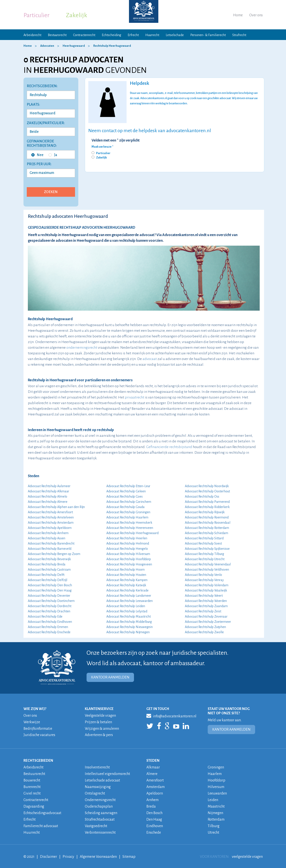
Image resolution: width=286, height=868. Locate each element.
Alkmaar (153, 767)
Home (238, 15)
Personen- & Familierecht (208, 35)
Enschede (154, 830)
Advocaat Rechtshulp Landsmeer (129, 596)
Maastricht (216, 805)
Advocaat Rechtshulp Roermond (207, 517)
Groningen (216, 767)
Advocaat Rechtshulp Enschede (49, 632)
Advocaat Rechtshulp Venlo (203, 575)
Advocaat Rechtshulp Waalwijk (206, 590)
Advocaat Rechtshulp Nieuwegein (130, 627)
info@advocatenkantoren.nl (171, 716)
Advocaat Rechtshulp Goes (125, 496)
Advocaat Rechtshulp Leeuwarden (130, 601)
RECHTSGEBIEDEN (38, 760)
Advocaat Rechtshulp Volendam (207, 585)
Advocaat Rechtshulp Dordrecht (50, 606)
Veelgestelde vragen (100, 716)
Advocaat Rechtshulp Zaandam (206, 606)
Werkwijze (32, 722)
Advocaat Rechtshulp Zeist (203, 611)
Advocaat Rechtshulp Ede (45, 616)
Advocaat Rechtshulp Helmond (128, 543)
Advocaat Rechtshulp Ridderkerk (207, 507)
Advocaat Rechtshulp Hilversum (128, 554)
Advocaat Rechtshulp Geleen (126, 491)
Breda (151, 805)
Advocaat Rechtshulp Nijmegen (128, 632)
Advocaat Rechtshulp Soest (203, 543)
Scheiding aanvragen (101, 811)
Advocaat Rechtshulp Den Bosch (50, 585)
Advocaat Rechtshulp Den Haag (50, 590)
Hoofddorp (217, 779)
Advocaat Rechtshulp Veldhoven (207, 570)
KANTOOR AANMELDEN (110, 677)
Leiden (213, 798)
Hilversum (216, 786)
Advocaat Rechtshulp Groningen (128, 512)
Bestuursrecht (57, 35)
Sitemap (129, 854)
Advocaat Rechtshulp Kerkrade (127, 590)
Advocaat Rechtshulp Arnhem (48, 533)
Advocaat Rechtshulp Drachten (49, 611)
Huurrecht (152, 35)
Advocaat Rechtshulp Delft (46, 575)
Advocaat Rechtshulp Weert (204, 596)
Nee (37, 155)
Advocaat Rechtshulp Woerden (206, 601)
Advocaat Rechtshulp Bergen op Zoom (54, 554)
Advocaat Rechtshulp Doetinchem (51, 601)
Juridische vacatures (39, 735)
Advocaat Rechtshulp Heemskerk (129, 523)
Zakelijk (77, 15)
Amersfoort (155, 779)
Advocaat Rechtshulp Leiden (126, 606)
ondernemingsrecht (82, 348)
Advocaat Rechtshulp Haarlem (127, 517)
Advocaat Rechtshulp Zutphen (205, 627)
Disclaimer (49, 854)
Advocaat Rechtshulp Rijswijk (205, 512)
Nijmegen (215, 811)
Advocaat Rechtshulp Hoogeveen (129, 564)
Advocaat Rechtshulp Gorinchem (129, 502)
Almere (152, 773)
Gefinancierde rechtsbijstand (169, 447)
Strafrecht (239, 35)
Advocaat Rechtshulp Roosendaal (208, 523)
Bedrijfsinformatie (38, 728)
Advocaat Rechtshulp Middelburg (129, 622)
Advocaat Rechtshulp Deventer (49, 596)
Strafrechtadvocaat (100, 817)
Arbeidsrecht (32, 35)
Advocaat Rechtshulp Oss (202, 496)
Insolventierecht (97, 767)
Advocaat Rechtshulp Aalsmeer (49, 486)
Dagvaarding (34, 805)
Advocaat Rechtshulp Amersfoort (50, 512)
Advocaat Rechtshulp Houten (126, 575)
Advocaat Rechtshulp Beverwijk (49, 559)
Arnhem (152, 798)
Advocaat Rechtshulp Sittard (204, 538)
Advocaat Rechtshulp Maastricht (129, 616)
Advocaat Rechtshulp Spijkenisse (207, 549)
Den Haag (154, 817)
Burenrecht (32, 786)
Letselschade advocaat (102, 779)
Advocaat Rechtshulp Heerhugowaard (132, 533)
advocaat (150, 359)
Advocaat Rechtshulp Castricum (49, 570)
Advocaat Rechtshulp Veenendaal (208, 564)
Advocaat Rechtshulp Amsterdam (51, 523)
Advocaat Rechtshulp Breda (47, 564)
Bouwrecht (32, 779)
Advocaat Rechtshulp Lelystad (127, 611)
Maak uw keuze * (102, 147)
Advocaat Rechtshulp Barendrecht (51, 543)
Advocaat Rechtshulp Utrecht (205, 559)
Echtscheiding (111, 35)
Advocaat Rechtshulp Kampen (127, 580)
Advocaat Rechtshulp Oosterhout (207, 491)
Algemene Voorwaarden (98, 854)
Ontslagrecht (95, 792)
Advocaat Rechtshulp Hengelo (127, 549)
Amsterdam (156, 786)
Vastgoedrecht (96, 823)
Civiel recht (32, 792)
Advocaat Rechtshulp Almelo (48, 496)
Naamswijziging (98, 786)
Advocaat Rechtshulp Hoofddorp (129, 559)
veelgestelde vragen (247, 854)
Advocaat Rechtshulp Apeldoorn (50, 528)
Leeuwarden (217, 792)
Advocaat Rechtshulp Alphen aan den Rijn (56, 507)
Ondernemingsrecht (100, 798)
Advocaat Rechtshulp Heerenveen (130, 528)
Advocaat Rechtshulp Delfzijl (48, 580)
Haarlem (215, 773)
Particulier (37, 15)
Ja (53, 155)
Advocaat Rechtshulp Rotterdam (207, 528)
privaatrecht (135, 397)
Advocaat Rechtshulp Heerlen (127, 538)
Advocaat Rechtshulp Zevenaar (206, 616)
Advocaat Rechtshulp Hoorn (125, 570)
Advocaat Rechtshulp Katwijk (126, 585)
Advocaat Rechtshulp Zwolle (204, 632)
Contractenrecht (84, 35)
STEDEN (153, 760)
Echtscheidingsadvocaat (42, 811)
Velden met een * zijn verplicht (116, 140)
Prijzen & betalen (98, 722)
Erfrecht (133, 35)
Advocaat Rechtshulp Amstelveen (51, 517)
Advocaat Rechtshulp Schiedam (207, 533)
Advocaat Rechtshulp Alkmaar (49, 491)
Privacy (68, 854)
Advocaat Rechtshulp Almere (48, 502)
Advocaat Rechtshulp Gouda (125, 507)
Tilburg (214, 823)
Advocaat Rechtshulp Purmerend (207, 502)
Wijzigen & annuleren (102, 728)
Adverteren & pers (99, 735)
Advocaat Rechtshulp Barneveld (50, 549)
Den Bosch (154, 811)
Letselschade (175, 35)
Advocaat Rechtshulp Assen (47, 538)
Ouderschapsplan (99, 805)
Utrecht (213, 830)
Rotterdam (216, 817)
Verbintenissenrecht (100, 830)
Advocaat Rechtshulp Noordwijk (207, 486)
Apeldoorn (155, 792)
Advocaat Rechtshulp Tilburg (204, 554)
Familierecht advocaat (41, 823)
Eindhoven (155, 823)
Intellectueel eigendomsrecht (107, 773)
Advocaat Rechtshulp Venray (204, 580)
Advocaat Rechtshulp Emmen (48, 627)
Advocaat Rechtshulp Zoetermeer (208, 622)
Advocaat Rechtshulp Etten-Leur (128, 486)
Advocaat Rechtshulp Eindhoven (50, 622)
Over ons (256, 15)
